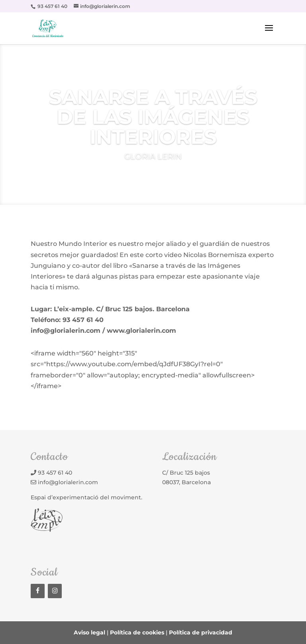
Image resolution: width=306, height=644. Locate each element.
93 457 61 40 (55, 473)
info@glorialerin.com (68, 482)
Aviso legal (89, 632)
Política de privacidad (201, 632)
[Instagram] (55, 591)
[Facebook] (38, 591)
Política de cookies (137, 632)
